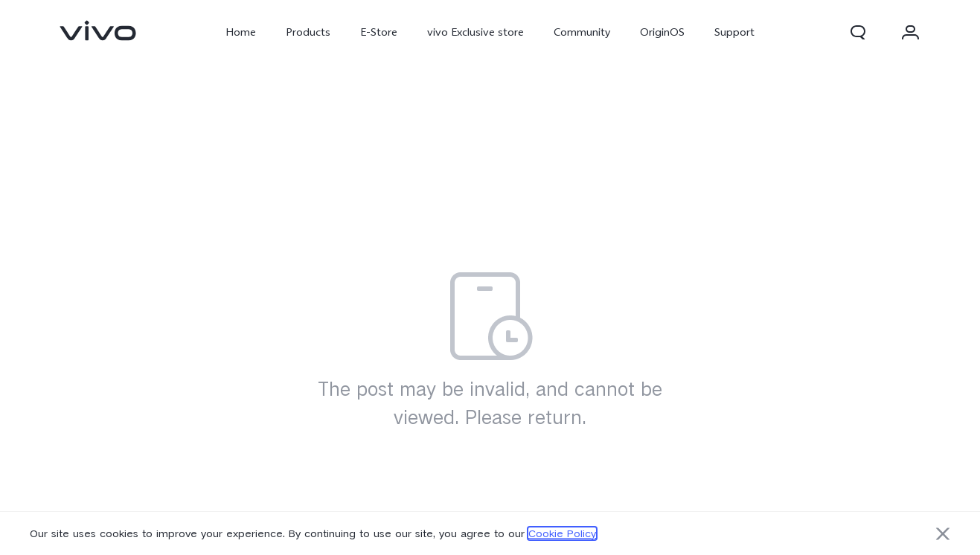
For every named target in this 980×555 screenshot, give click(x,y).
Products (308, 32)
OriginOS (662, 32)
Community (582, 32)
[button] (858, 32)
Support (734, 32)
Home (241, 32)
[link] (98, 31)
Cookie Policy (562, 533)
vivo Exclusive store (475, 32)
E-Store (379, 32)
